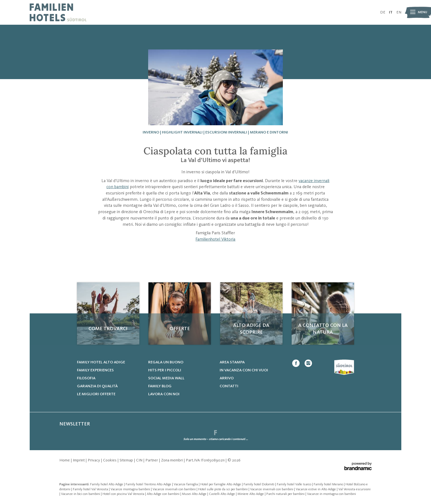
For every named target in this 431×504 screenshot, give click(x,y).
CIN (140, 460)
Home (65, 460)
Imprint (79, 460)
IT (391, 12)
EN (399, 12)
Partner (152, 460)
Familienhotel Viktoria (215, 240)
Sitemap (127, 460)
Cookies (110, 460)
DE (383, 12)
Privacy (94, 460)
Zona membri (172, 460)
